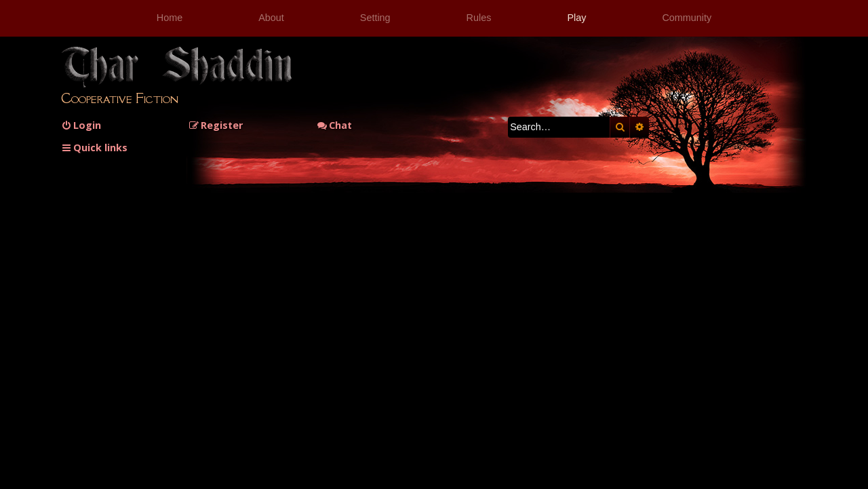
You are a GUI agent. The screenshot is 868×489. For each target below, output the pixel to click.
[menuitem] (81, 125)
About (271, 18)
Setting (375, 18)
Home (170, 18)
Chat (334, 125)
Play (576, 18)
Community (687, 18)
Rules (479, 18)
